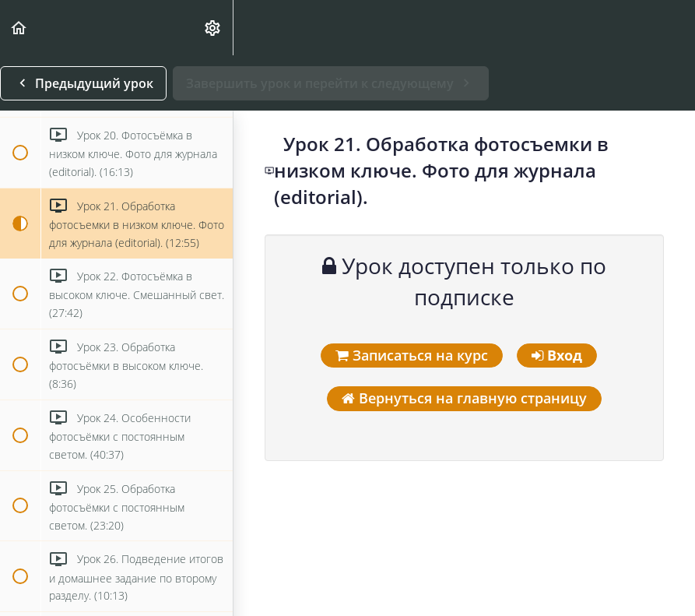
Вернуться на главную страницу (464, 398)
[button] (19, 28)
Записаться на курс (412, 355)
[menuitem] (213, 28)
